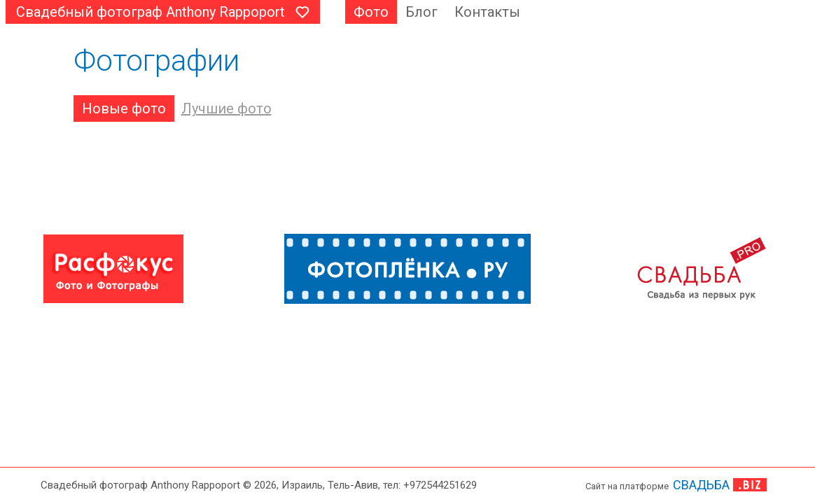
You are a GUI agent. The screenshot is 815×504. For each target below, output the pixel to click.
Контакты (487, 12)
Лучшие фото (227, 108)
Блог (422, 12)
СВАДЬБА (701, 485)
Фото (371, 12)
